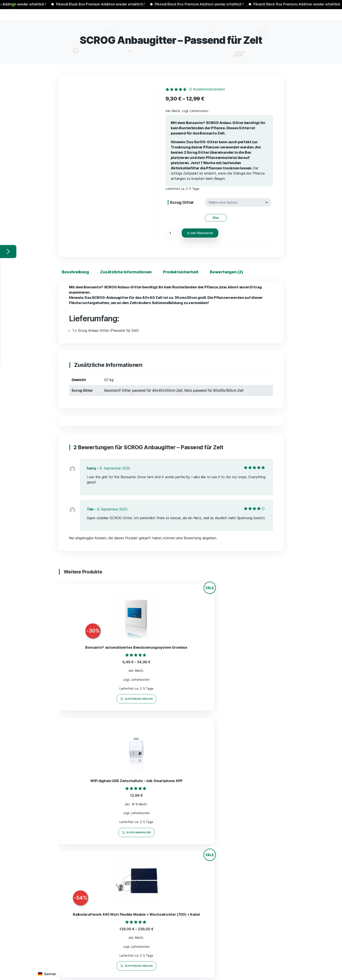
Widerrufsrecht (233, 785)
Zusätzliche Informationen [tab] (124, 270)
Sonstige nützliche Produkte (153, 855)
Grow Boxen (141, 811)
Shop (132, 776)
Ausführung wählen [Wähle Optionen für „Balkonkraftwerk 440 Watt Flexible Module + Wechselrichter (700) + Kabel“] (251, 700)
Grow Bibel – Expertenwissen (153, 848)
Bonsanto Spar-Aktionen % (151, 783)
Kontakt (134, 936)
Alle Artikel (140, 791)
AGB (224, 776)
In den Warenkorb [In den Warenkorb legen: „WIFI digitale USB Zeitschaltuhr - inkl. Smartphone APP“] (173, 700)
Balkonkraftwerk (144, 870)
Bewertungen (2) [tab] (222, 270)
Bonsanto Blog (142, 928)
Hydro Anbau (141, 826)
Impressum (229, 767)
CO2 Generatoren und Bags (152, 833)
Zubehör (138, 863)
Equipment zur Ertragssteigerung (156, 818)
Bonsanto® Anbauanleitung (150, 904)
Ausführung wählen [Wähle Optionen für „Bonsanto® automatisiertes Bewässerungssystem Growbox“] (95, 700)
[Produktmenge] (172, 231)
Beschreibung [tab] (75, 270)
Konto (133, 886)
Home (133, 767)
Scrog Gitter (182, 202)
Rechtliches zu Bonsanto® (151, 920)
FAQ (131, 895)
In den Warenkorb (200, 231)
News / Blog (137, 913)
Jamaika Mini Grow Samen (151, 877)
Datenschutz (230, 794)
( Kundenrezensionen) (207, 89)
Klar (216, 215)
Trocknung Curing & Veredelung (155, 840)
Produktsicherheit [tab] (178, 270)
